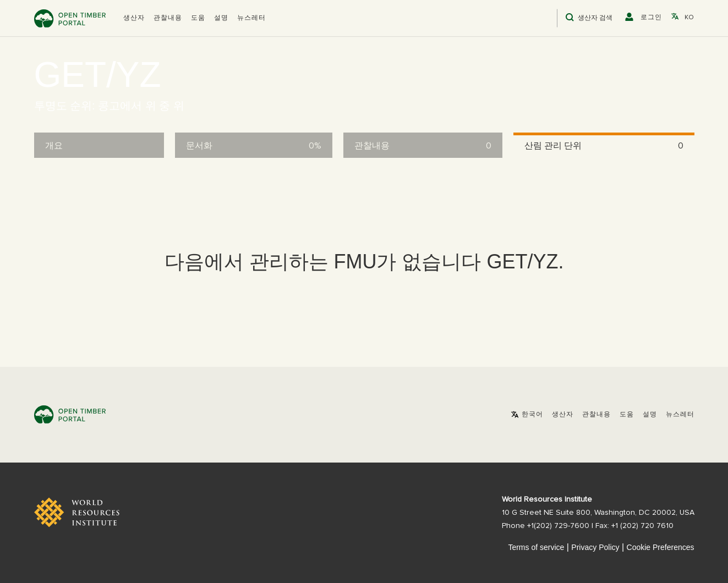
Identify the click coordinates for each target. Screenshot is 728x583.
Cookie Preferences (661, 547)
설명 (221, 18)
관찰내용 (168, 18)
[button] (134, 18)
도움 (198, 18)
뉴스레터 (251, 18)
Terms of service (536, 547)
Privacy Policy (595, 547)
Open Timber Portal (70, 18)
